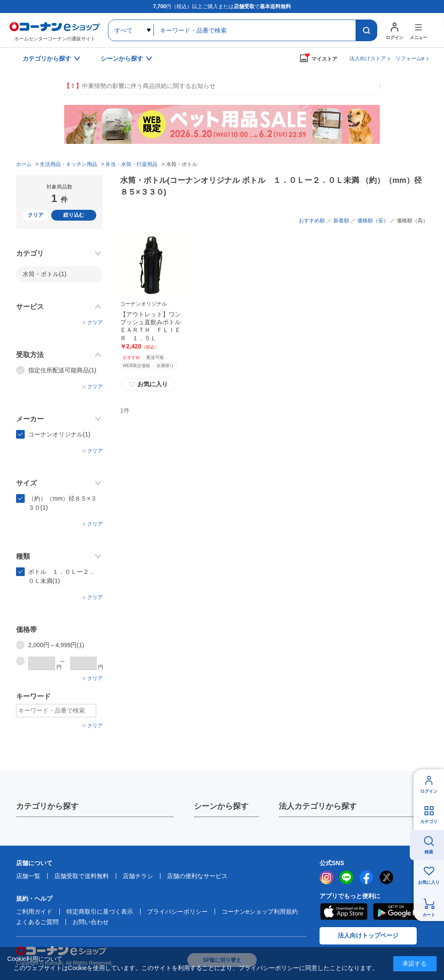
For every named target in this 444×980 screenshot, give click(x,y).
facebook (366, 877)
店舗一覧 (28, 876)
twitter (386, 877)
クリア (36, 215)
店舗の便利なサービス (197, 876)
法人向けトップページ (368, 935)
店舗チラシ (138, 876)
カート (429, 915)
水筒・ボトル (44, 274)
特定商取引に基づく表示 (100, 912)
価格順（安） (373, 221)
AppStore (343, 912)
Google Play (401, 912)
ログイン (429, 791)
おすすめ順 (312, 221)
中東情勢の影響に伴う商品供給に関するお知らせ (140, 86)
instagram (326, 877)
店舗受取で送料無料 (82, 876)
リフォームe (410, 59)
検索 (429, 852)
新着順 (341, 221)
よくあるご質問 (37, 922)
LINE (346, 877)
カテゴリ (429, 822)
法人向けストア (368, 59)
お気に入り (148, 384)
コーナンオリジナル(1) (59, 434)
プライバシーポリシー (177, 912)
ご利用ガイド (34, 912)
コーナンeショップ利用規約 (260, 912)
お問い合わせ (91, 922)
